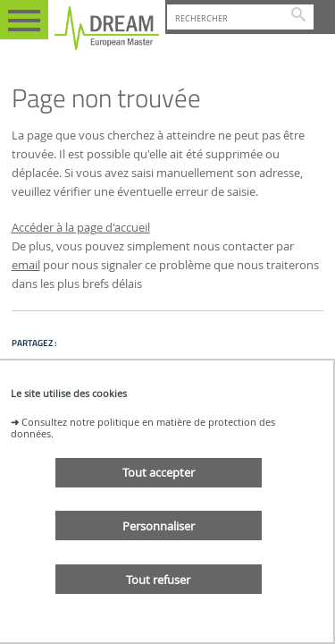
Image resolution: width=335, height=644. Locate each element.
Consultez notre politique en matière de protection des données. (143, 428)
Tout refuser (158, 580)
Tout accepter (159, 472)
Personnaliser (159, 526)
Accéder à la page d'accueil (81, 228)
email (26, 265)
